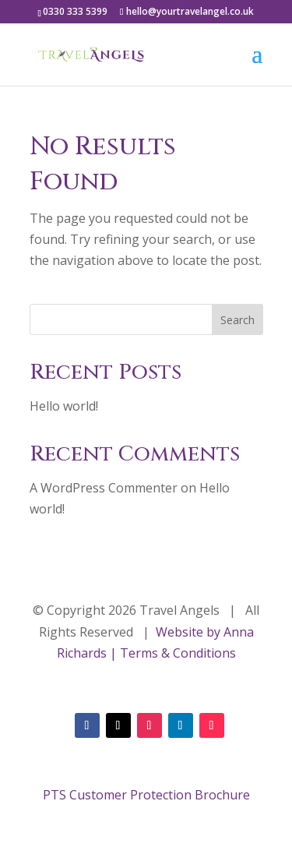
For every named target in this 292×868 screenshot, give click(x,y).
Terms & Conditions (178, 653)
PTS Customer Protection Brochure (146, 795)
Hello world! (64, 406)
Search (237, 320)
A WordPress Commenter (104, 488)
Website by (186, 632)
